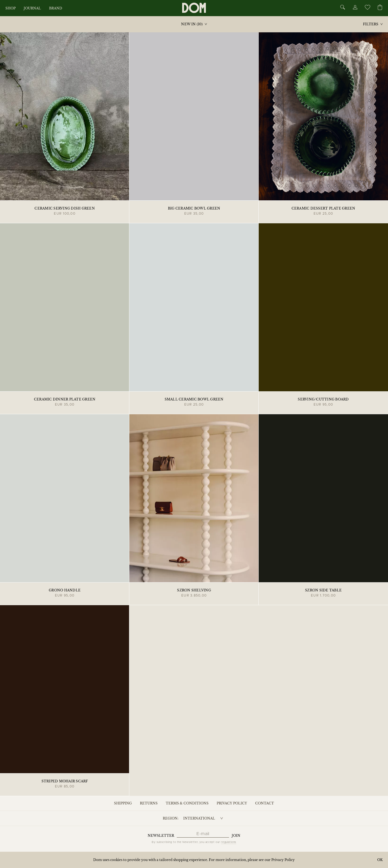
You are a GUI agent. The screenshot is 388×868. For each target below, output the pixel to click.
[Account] (355, 8)
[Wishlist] (367, 8)
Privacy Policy (232, 803)
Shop (11, 8)
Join (236, 836)
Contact (265, 803)
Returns (149, 803)
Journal (32, 8)
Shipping (123, 803)
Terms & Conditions (187, 803)
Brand (56, 8)
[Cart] (380, 8)
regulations (229, 842)
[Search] (343, 8)
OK (380, 860)
